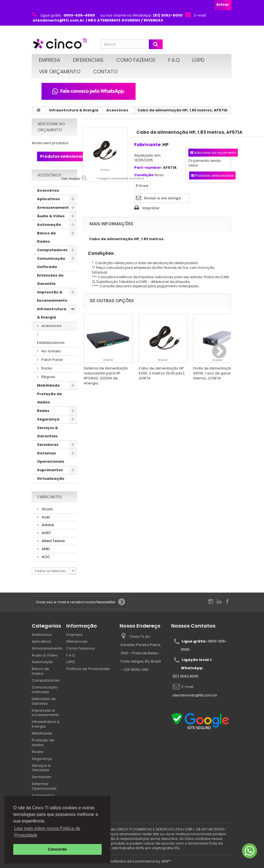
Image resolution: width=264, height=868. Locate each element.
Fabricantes (50, 497)
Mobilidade (48, 385)
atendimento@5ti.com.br (195, 695)
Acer (46, 517)
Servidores (48, 445)
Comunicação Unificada (51, 263)
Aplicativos (48, 199)
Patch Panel (52, 360)
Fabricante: (148, 145)
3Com (47, 509)
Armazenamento (54, 207)
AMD (45, 549)
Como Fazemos (136, 60)
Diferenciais (88, 60)
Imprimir (151, 208)
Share (142, 186)
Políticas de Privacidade (88, 669)
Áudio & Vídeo (51, 216)
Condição (144, 175)
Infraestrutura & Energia (74, 110)
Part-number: (148, 168)
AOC (45, 557)
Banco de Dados (46, 237)
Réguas (48, 377)
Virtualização (51, 479)
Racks (46, 368)
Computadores (52, 250)
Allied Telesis (53, 541)
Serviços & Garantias (47, 432)
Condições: (99, 253)
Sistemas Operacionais (51, 457)
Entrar (223, 5)
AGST (46, 533)
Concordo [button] (57, 849)
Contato (105, 72)
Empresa (50, 60)
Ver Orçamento (60, 72)
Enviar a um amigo (163, 198)
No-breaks (51, 351)
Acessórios (117, 110)
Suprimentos (50, 470)
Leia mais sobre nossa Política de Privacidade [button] (47, 832)
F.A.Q (174, 60)
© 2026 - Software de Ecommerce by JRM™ (132, 861)
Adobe (47, 525)
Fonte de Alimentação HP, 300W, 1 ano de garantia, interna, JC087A (216, 373)
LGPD (198, 60)
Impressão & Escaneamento (52, 296)
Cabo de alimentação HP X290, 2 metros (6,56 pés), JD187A (162, 373)
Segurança (48, 419)
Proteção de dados (49, 398)
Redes (43, 411)
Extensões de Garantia (50, 279)
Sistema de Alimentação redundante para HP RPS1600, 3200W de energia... (106, 376)
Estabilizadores (51, 343)
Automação (49, 225)
